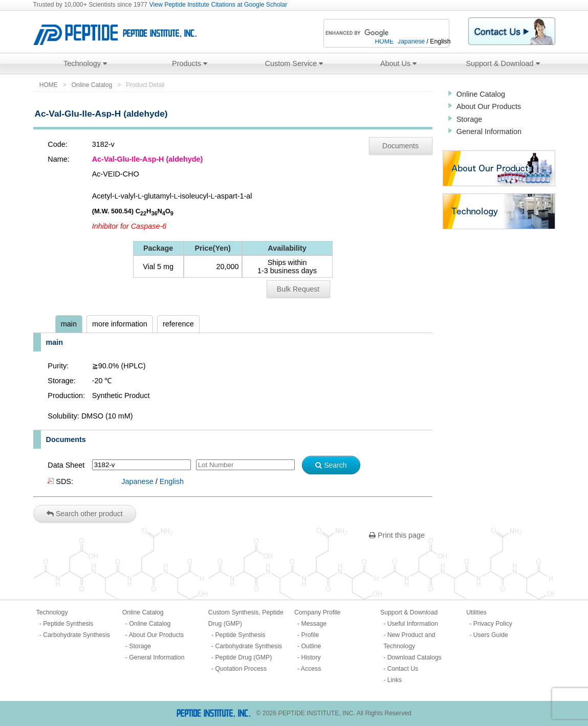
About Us (398, 63)
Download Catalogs (415, 657)
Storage (469, 119)
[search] (373, 33)
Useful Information (413, 624)
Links (395, 680)
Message (314, 624)
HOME (49, 85)
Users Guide (491, 635)
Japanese (137, 481)
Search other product (85, 514)
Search (331, 465)
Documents (400, 146)
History (311, 657)
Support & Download (503, 63)
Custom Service (294, 63)
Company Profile (317, 612)
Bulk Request (298, 289)
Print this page (397, 535)
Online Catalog (92, 85)
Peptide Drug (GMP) (243, 657)
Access (311, 669)
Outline (311, 646)
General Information (489, 131)
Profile (310, 635)
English (172, 481)
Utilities (476, 612)
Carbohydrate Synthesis (77, 635)
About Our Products (489, 106)
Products (190, 63)
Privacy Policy (493, 624)
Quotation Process (241, 669)
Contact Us (403, 669)
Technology (85, 63)
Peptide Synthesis (68, 624)
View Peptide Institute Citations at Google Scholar (219, 5)
